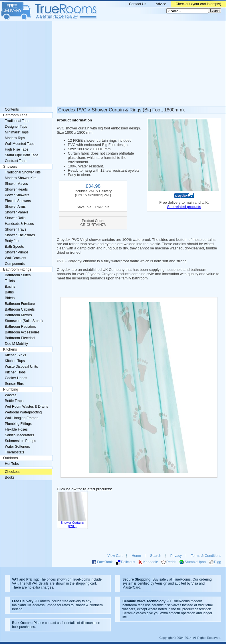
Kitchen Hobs (15, 372)
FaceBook (105, 562)
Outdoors (11, 458)
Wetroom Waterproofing (23, 412)
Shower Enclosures (20, 235)
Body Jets (13, 241)
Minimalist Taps (17, 132)
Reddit (171, 562)
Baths (9, 292)
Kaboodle (151, 562)
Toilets (10, 281)
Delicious (128, 562)
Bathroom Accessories (22, 332)
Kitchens (10, 349)
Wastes (11, 395)
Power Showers (17, 195)
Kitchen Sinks (15, 355)
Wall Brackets (15, 258)
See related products (184, 207)
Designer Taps (16, 127)
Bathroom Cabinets (20, 309)
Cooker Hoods (16, 378)
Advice (161, 4)
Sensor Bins (14, 384)
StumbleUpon (195, 562)
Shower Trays (16, 229)
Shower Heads (16, 189)
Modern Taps (15, 138)
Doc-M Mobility (16, 344)
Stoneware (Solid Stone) (24, 321)
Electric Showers (18, 201)
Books (10, 477)
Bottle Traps (14, 401)
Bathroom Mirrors (18, 315)
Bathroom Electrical (20, 338)
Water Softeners (17, 447)
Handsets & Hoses (19, 224)
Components (15, 264)
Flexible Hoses (16, 429)
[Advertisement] (113, 64)
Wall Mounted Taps (20, 144)
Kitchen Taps (15, 361)
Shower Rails (15, 218)
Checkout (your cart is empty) (198, 4)
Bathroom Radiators (20, 327)
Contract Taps (16, 161)
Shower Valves (16, 184)
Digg (218, 562)
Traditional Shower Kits (23, 172)
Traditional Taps (17, 121)
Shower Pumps (17, 252)
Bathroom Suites (18, 275)
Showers (10, 167)
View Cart (115, 556)
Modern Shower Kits (21, 178)
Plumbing (11, 389)
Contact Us (138, 4)
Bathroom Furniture (20, 304)
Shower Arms (15, 207)
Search (156, 556)
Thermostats (15, 452)
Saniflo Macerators (19, 435)
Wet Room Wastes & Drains (27, 407)
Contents (12, 109)
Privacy (176, 556)
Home (136, 556)
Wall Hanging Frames (22, 418)
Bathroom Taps (15, 115)
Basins (10, 287)
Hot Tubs (12, 464)
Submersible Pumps (20, 441)
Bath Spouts (14, 247)
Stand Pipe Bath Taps (22, 155)
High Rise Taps (17, 149)
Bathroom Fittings (17, 269)
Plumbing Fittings (18, 424)
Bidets (10, 298)
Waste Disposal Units (21, 367)
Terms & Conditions (206, 556)
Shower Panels (17, 212)
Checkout (12, 472)
